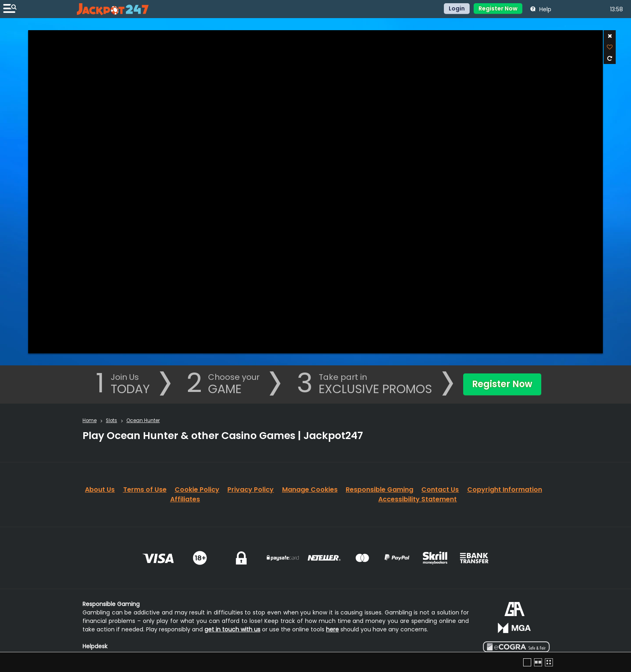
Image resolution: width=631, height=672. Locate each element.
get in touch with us (232, 629)
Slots (111, 421)
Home (90, 421)
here (332, 629)
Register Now (498, 8)
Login (457, 8)
